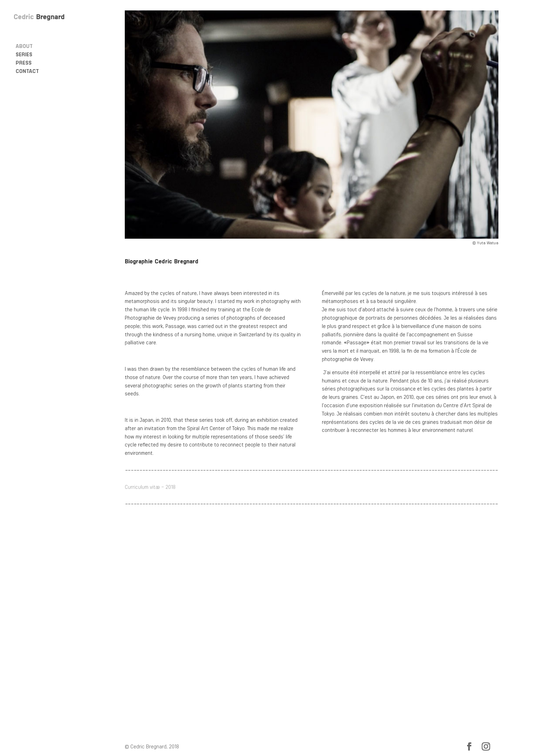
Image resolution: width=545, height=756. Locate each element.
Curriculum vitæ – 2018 (150, 487)
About (24, 45)
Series (24, 54)
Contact (27, 70)
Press (24, 62)
